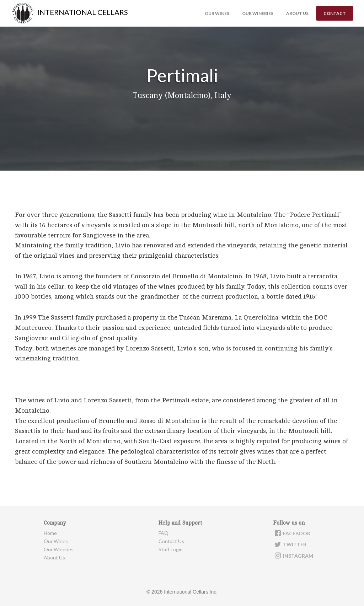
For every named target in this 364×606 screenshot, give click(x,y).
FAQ (164, 533)
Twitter (290, 545)
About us (297, 13)
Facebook (292, 533)
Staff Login (171, 549)
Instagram (293, 556)
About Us (54, 557)
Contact (335, 13)
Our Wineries (258, 13)
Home (50, 533)
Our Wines (217, 13)
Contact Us (171, 541)
